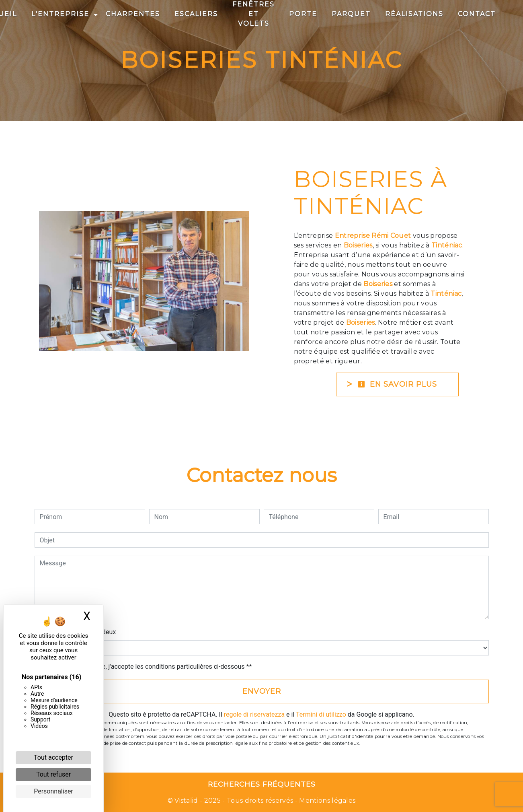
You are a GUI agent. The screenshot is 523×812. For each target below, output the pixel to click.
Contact (477, 14)
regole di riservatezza (254, 714)
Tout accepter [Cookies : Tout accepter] (53, 757)
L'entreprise (60, 14)
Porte (303, 14)
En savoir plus (397, 384)
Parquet (351, 14)
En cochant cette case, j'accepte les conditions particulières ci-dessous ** (147, 667)
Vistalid (186, 801)
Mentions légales (326, 801)
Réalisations (414, 14)
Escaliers (196, 14)
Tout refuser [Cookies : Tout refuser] (53, 774)
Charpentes (133, 14)
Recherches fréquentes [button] (262, 784)
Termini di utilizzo (321, 714)
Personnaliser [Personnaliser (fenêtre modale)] (53, 791)
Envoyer (262, 691)
